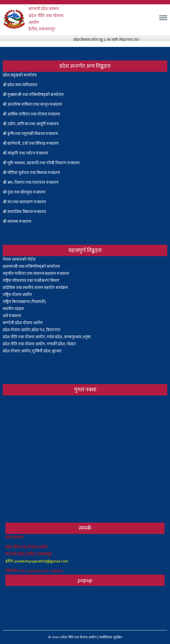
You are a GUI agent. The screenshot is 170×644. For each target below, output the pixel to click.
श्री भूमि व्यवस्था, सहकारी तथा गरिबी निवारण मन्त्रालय (41, 163)
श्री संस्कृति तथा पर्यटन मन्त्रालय (25, 153)
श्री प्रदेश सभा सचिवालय (20, 85)
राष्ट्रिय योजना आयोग (17, 295)
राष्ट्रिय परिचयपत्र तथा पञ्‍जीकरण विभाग (31, 281)
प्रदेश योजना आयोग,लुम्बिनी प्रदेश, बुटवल (32, 351)
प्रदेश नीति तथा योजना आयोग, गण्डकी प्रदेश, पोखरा (39, 344)
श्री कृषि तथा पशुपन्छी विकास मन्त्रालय (30, 134)
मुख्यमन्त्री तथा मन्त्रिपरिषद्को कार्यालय (36, 95)
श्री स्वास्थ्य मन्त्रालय (17, 222)
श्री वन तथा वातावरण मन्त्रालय (24, 202)
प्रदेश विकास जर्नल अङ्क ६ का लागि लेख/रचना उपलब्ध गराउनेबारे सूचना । (123, 40)
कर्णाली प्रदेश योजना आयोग (23, 323)
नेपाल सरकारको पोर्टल (19, 260)
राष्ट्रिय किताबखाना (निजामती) (24, 302)
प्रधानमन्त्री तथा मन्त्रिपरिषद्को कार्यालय (31, 267)
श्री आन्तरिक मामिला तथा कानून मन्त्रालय (32, 104)
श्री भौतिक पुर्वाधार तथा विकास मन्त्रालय (31, 173)
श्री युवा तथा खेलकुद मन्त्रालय (24, 192)
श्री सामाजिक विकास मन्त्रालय (24, 212)
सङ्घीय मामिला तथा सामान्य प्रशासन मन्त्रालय (36, 274)
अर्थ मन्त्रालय (12, 316)
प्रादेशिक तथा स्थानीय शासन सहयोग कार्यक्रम (35, 288)
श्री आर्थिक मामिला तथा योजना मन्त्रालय (31, 114)
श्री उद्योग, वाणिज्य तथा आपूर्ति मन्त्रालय (31, 124)
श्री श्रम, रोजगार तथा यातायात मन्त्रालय (31, 183)
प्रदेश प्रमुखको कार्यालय (20, 75)
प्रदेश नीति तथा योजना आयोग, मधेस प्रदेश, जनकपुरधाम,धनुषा (47, 337)
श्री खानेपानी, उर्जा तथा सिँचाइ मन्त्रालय (31, 144)
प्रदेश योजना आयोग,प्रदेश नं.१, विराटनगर (32, 330)
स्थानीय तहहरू (13, 309)
